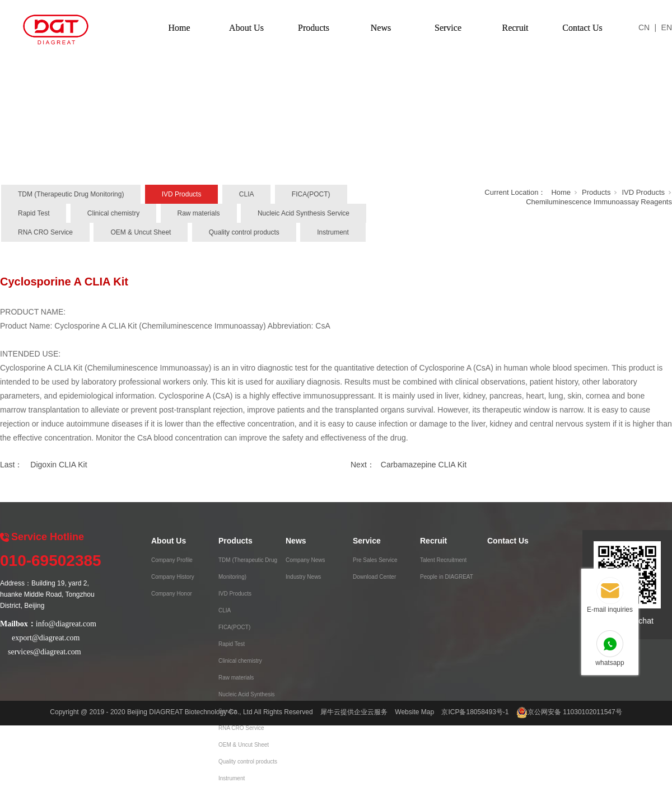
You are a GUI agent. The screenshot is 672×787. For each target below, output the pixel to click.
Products (314, 28)
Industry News (303, 577)
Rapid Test (34, 213)
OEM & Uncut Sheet (141, 232)
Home (179, 28)
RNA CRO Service (45, 232)
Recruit (515, 28)
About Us (246, 28)
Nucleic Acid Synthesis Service (304, 213)
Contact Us (582, 28)
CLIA (247, 194)
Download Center (374, 577)
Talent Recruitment (443, 560)
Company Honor (172, 594)
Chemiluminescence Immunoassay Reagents (599, 202)
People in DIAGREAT (447, 577)
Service (448, 28)
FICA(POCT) (311, 194)
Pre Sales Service (375, 560)
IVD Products (182, 194)
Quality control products (244, 232)
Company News (305, 560)
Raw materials (199, 213)
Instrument (333, 232)
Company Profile (172, 560)
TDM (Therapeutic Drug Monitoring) (71, 194)
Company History (173, 577)
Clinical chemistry (113, 213)
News (381, 28)
